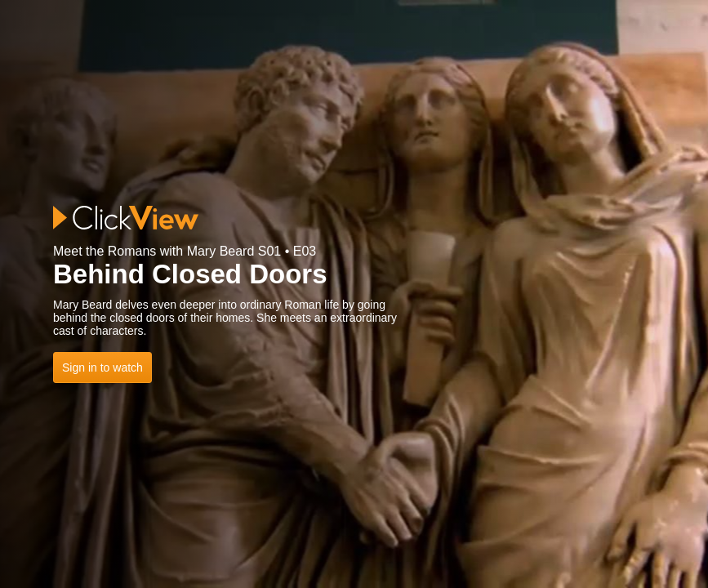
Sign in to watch (102, 367)
